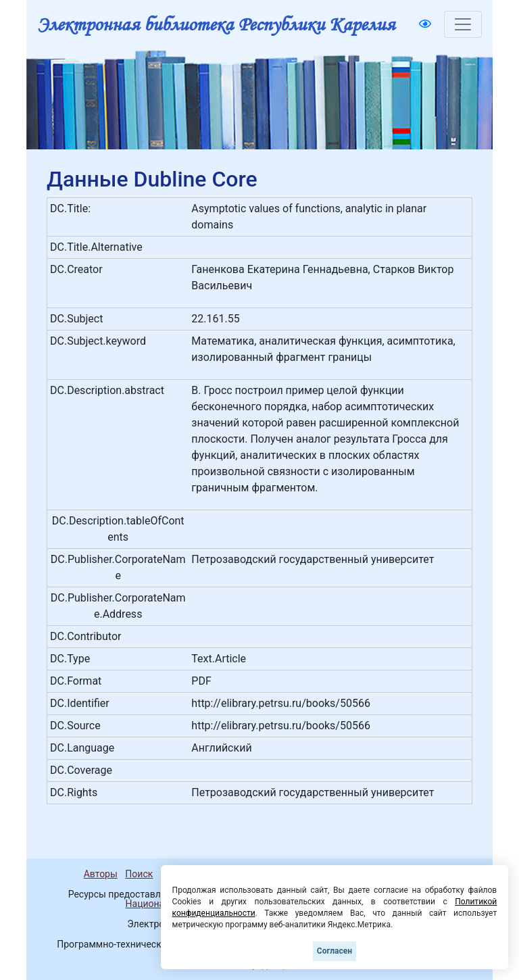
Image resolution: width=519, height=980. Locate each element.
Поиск (139, 874)
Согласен (335, 951)
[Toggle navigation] (463, 24)
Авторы (101, 874)
